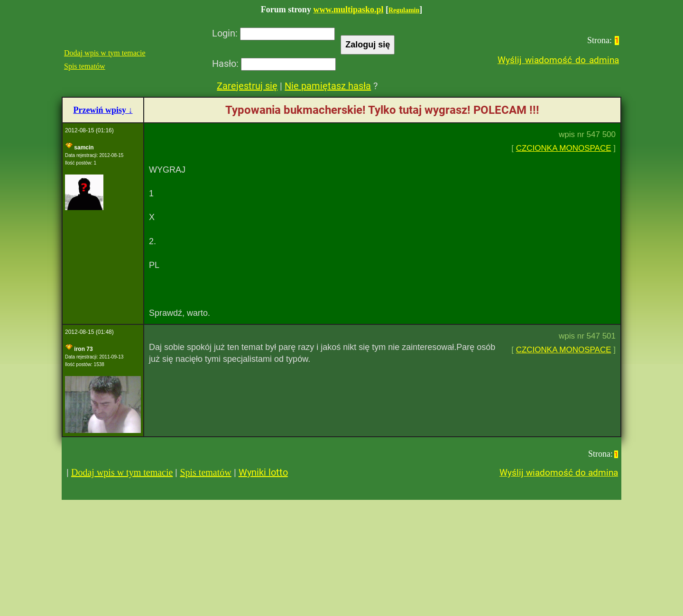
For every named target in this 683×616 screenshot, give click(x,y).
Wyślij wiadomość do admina (558, 60)
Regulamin (404, 10)
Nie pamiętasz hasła (328, 86)
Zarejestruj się (247, 86)
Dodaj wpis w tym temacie (105, 53)
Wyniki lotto (263, 472)
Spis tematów (85, 66)
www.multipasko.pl (348, 9)
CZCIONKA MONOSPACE (564, 148)
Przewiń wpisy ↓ (103, 110)
